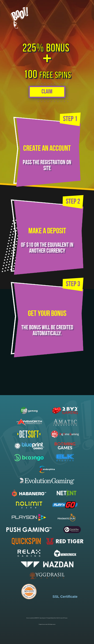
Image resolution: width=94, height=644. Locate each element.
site (47, 169)
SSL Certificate (65, 596)
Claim (47, 92)
